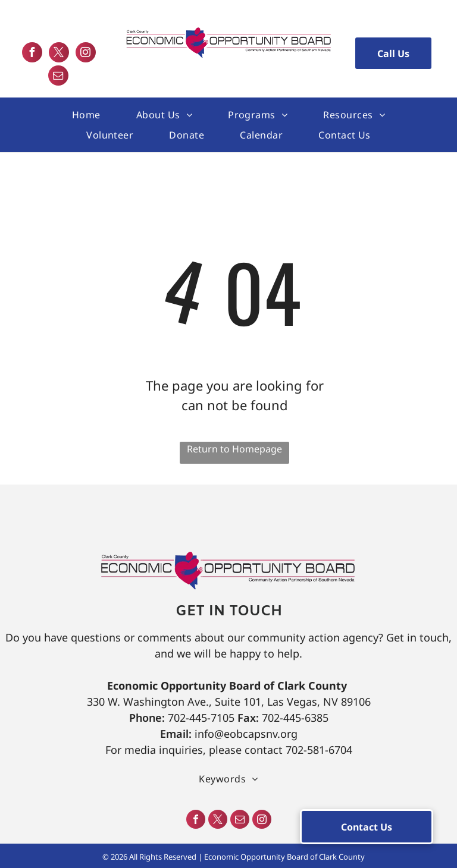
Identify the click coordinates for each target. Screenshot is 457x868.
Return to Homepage (234, 449)
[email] (58, 77)
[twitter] (59, 54)
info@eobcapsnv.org (246, 734)
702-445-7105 (201, 718)
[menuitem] (86, 115)
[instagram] (86, 54)
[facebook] (32, 54)
